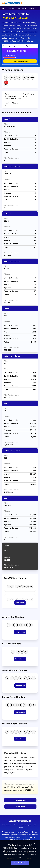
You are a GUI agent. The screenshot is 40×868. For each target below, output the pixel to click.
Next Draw (20, 807)
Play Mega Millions (20, 61)
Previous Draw (20, 800)
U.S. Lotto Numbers (20, 863)
